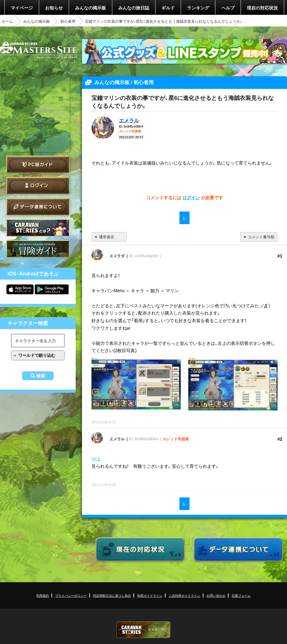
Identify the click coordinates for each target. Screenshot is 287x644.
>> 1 (96, 458)
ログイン (38, 186)
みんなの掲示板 (91, 8)
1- (184, 218)
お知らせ (54, 8)
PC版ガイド (38, 164)
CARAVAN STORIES (143, 630)
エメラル (129, 120)
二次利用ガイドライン (184, 595)
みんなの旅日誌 (134, 8)
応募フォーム (241, 595)
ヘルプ (228, 8)
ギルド (168, 8)
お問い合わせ (216, 595)
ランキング (198, 8)
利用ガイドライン (150, 595)
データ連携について (38, 207)
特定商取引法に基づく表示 (112, 595)
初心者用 (68, 21)
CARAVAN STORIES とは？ (38, 228)
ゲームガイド (38, 249)
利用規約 (43, 595)
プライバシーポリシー (71, 595)
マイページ (22, 8)
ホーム (7, 21)
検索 (41, 376)
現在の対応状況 (262, 8)
